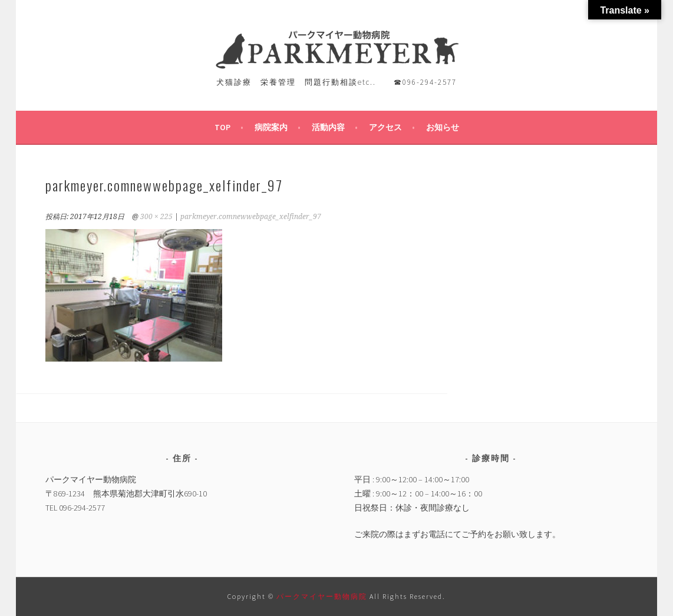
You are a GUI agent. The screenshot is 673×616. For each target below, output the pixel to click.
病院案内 (271, 127)
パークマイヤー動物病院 (323, 596)
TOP (222, 127)
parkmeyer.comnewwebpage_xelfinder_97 (251, 217)
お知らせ (443, 127)
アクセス (385, 127)
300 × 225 (156, 217)
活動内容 (328, 127)
